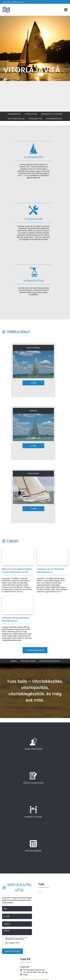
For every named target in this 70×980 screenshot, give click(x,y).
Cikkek (13, 541)
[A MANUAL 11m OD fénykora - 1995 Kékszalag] (52, 570)
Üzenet (7, 931)
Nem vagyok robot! (11, 943)
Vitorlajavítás (31, 114)
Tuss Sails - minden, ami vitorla (13, 2)
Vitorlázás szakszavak (49, 661)
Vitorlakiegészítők (54, 119)
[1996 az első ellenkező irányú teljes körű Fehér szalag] (18, 570)
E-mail (6, 916)
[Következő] (67, 64)
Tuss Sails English (28, 661)
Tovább (33, 383)
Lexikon (14, 661)
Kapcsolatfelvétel (12, 951)
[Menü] (66, 10)
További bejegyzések (35, 650)
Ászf (40, 891)
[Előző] (3, 64)
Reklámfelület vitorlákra (52, 114)
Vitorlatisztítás (35, 119)
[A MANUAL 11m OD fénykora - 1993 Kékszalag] (18, 619)
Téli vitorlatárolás (16, 119)
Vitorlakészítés (14, 114)
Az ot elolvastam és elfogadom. (15, 938)
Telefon (7, 924)
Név (5, 909)
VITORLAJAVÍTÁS (32, 75)
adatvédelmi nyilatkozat (16, 938)
